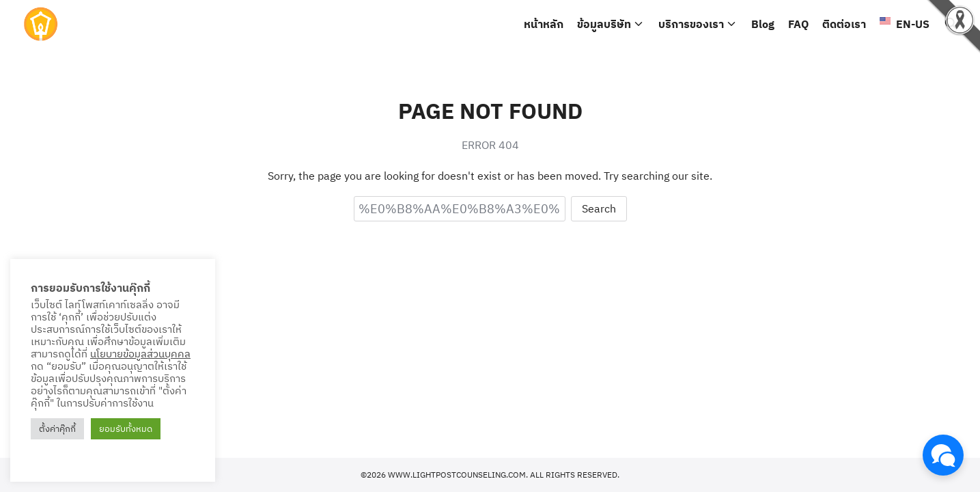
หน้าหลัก (544, 24)
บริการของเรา (691, 24)
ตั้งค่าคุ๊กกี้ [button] (57, 429)
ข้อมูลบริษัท (604, 24)
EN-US (905, 24)
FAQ (798, 24)
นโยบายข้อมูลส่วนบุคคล (140, 354)
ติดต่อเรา (844, 24)
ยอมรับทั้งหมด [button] (126, 429)
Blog (763, 24)
